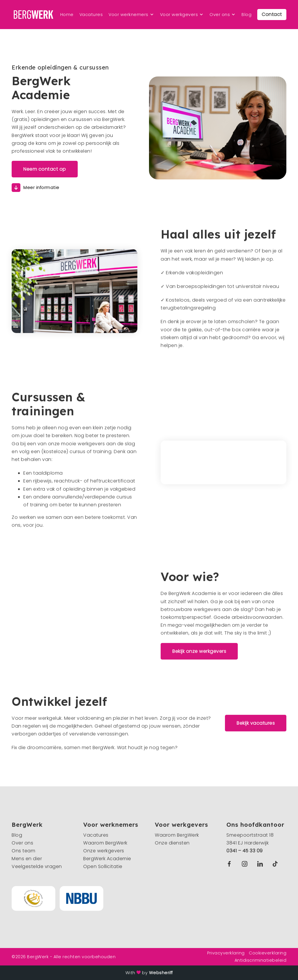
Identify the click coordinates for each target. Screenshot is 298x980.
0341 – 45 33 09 (245, 851)
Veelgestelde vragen (37, 866)
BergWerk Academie (107, 859)
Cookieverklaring (268, 953)
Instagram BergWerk (246, 864)
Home (67, 15)
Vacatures (91, 15)
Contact (272, 14)
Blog (246, 15)
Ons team (23, 851)
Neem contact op (45, 169)
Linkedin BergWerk (261, 864)
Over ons (220, 15)
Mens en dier (27, 859)
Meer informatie (41, 188)
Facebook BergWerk (230, 864)
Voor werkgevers (179, 15)
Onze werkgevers (104, 851)
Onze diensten (172, 843)
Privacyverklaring (226, 953)
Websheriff (161, 973)
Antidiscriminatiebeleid (261, 960)
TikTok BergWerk (276, 864)
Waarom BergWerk (105, 843)
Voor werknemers (128, 15)
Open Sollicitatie (103, 866)
